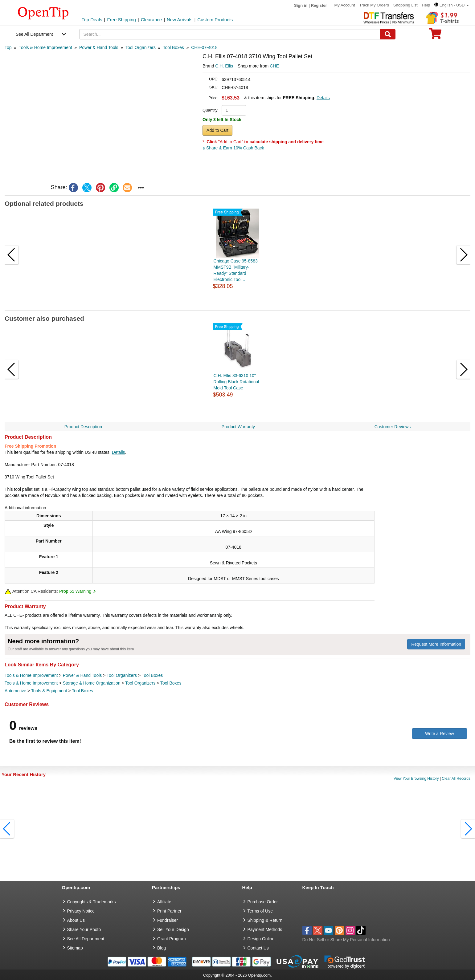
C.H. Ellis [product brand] (224, 66)
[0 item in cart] (435, 36)
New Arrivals (180, 20)
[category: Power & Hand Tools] (99, 47)
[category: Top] (8, 47)
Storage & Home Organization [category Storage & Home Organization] (92, 683)
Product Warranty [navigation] (238, 427)
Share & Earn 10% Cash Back (233, 148)
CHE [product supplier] (274, 66)
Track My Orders (374, 5)
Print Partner (169, 911)
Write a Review (440, 734)
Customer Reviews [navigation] (393, 427)
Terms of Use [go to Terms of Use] (260, 911)
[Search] (388, 34)
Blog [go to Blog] (162, 948)
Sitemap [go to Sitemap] (75, 948)
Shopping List (405, 5)
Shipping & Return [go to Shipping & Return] (265, 920)
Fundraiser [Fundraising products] (168, 920)
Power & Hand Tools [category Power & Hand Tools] (82, 675)
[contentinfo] (43, 13)
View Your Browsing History (416, 779)
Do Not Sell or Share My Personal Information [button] (346, 940)
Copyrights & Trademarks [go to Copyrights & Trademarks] (92, 902)
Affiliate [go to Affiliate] (164, 902)
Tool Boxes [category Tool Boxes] (152, 675)
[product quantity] (234, 110)
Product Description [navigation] (83, 427)
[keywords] (230, 34)
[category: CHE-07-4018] (204, 47)
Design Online (261, 939)
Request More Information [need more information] (436, 644)
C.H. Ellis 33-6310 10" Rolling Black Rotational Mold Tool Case (236, 382)
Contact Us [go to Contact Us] (258, 948)
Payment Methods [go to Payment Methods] (265, 929)
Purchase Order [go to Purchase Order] (263, 902)
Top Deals (92, 20)
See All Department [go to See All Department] (86, 939)
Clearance (151, 20)
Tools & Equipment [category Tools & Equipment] (49, 691)
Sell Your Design (173, 929)
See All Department (34, 34)
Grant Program (172, 939)
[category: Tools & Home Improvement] (45, 47)
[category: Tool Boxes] (173, 47)
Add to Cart (217, 130)
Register (319, 5)
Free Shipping (121, 20)
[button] (452, 5)
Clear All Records (456, 779)
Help (426, 5)
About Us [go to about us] (76, 920)
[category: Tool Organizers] (141, 47)
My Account (344, 5)
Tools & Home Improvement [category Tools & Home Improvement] (31, 675)
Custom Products (215, 20)
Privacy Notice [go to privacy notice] (81, 911)
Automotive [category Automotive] (15, 691)
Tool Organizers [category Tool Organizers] (122, 675)
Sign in (301, 5)
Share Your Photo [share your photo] (84, 929)
